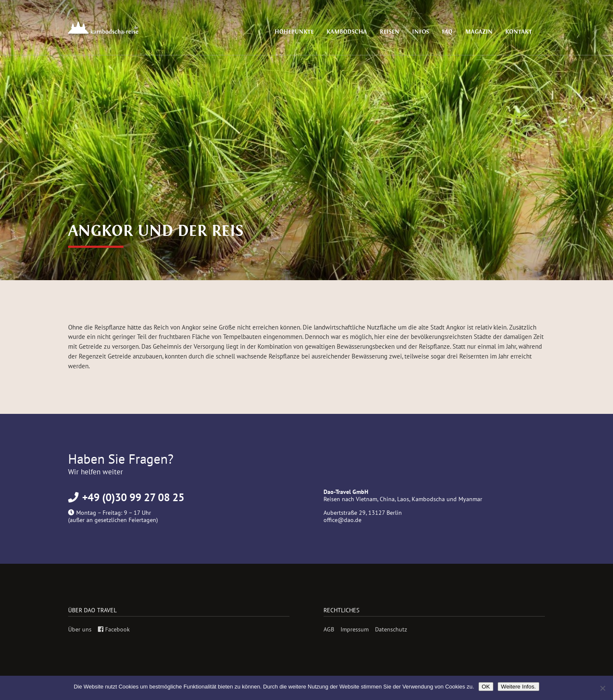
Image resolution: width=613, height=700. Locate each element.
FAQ (453, 32)
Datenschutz (391, 629)
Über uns (80, 629)
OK (486, 687)
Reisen (399, 32)
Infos (428, 32)
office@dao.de (342, 520)
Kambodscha (359, 32)
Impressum (355, 629)
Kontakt (520, 32)
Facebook (114, 629)
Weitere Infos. (518, 687)
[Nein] (602, 688)
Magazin (483, 32)
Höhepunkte (310, 32)
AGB (329, 629)
